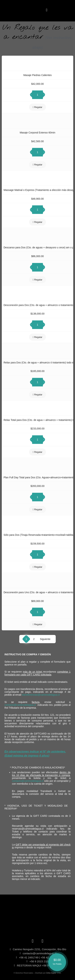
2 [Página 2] (34, 639)
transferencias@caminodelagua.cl (41, 695)
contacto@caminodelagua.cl (20, 705)
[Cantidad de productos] (37, 95)
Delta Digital (51, 973)
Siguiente (45, 639)
